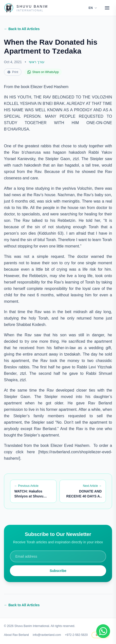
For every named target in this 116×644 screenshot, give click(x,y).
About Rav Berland (16, 635)
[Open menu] (107, 8)
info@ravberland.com (47, 635)
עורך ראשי (37, 62)
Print (13, 72)
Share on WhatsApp (43, 72)
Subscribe (58, 571)
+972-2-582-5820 (76, 635)
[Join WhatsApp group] (103, 631)
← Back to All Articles (22, 29)
